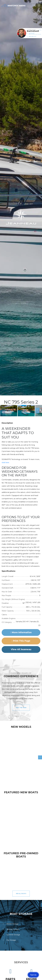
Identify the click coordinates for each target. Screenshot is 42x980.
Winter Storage (10, 924)
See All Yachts (21, 894)
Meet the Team (21, 708)
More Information (21, 632)
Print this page (21, 641)
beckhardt (35, 34)
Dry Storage (9, 940)
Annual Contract (10, 929)
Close (40, 30)
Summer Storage (11, 935)
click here (5, 463)
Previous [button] (2, 411)
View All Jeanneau (21, 649)
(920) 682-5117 (32, 37)
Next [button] (37, 411)
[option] (9, 411)
